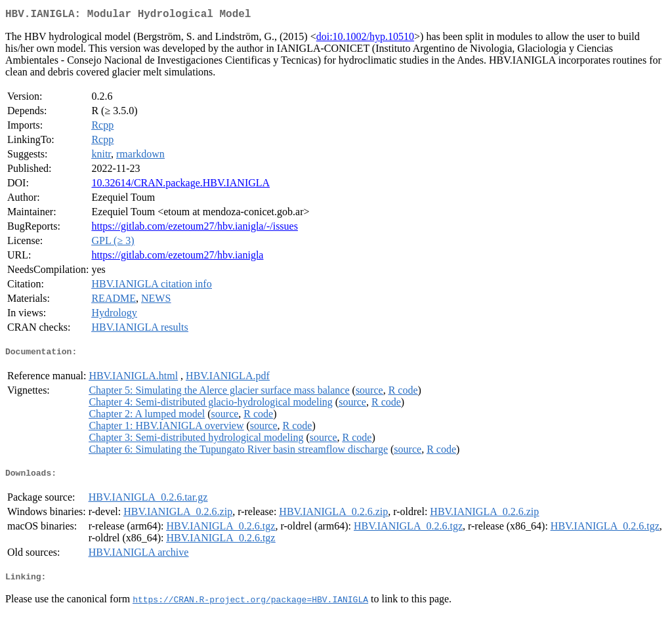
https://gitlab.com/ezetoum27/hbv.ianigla (177, 258)
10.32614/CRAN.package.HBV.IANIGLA (180, 185)
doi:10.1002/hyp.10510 (365, 39)
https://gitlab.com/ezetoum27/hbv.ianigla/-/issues (194, 229)
